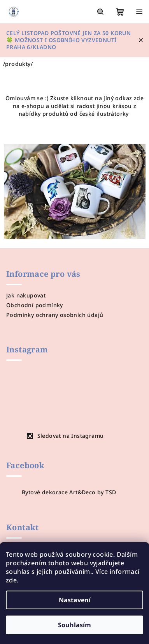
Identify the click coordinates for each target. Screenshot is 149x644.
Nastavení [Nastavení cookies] (75, 600)
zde (11, 580)
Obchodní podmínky (35, 305)
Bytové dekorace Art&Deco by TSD (69, 492)
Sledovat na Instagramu (71, 436)
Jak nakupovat (26, 295)
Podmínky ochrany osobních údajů (55, 315)
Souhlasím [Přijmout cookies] (74, 625)
